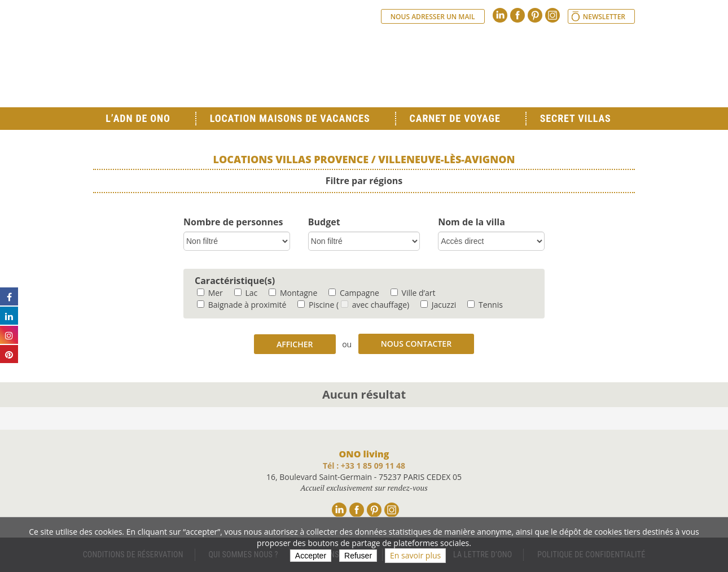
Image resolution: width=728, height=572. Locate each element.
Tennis (485, 305)
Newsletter (604, 17)
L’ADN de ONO (138, 118)
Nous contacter (416, 344)
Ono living (217, 62)
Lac (246, 293)
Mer (210, 293)
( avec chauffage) (373, 305)
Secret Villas (576, 118)
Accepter (311, 556)
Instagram (552, 15)
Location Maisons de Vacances (290, 118)
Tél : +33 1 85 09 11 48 (364, 466)
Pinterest (535, 15)
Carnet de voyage (455, 118)
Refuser (358, 556)
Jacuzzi (438, 305)
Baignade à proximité (242, 305)
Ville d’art (413, 293)
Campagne (354, 293)
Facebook (518, 15)
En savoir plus (415, 555)
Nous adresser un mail (433, 17)
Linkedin (500, 15)
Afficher (295, 344)
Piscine (316, 305)
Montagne (293, 293)
